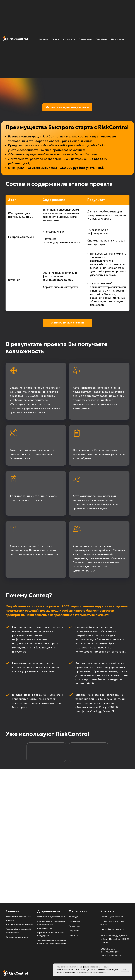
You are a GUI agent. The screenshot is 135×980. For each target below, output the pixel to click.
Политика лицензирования (51, 917)
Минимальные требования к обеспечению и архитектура (51, 925)
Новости (73, 935)
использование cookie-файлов (92, 972)
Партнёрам (101, 39)
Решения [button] (43, 39)
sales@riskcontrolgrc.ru (112, 929)
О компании (85, 39)
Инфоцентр (117, 39)
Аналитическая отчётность (20, 925)
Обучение (74, 930)
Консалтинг (75, 926)
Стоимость (69, 39)
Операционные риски (17, 937)
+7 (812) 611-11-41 (115, 917)
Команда (73, 917)
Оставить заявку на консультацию (67, 107)
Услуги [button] (56, 39)
